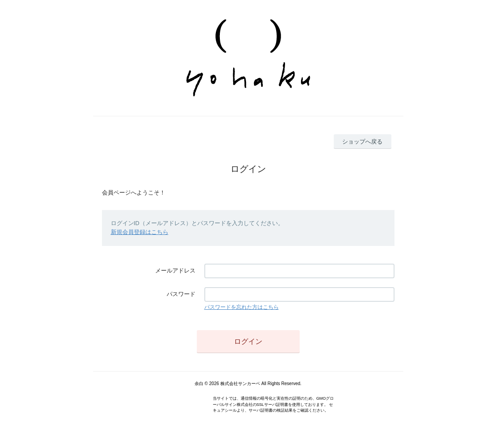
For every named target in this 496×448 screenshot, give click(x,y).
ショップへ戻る (362, 142)
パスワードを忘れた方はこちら (242, 307)
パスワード (181, 294)
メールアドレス (175, 271)
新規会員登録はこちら (140, 232)
